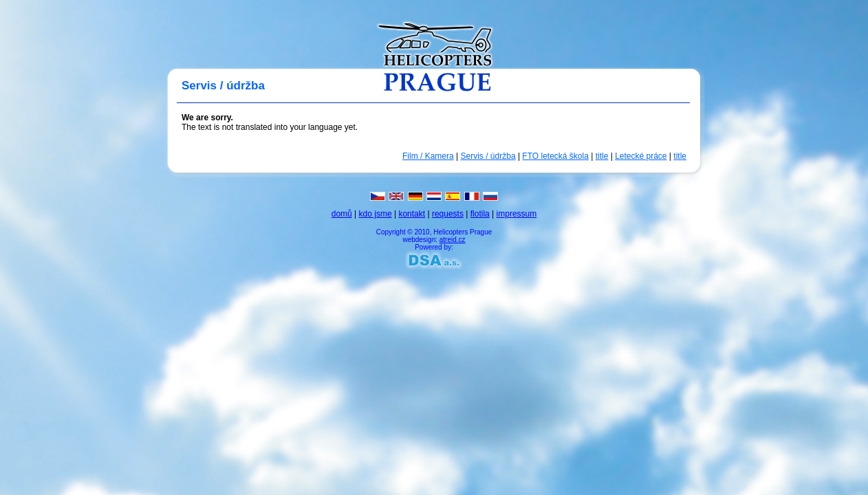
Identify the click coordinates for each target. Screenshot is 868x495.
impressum (517, 214)
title (602, 156)
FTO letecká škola (555, 156)
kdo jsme (376, 214)
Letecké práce (641, 156)
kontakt (412, 214)
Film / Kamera (428, 156)
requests (448, 214)
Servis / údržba (488, 156)
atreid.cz (453, 240)
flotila (480, 214)
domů (342, 214)
